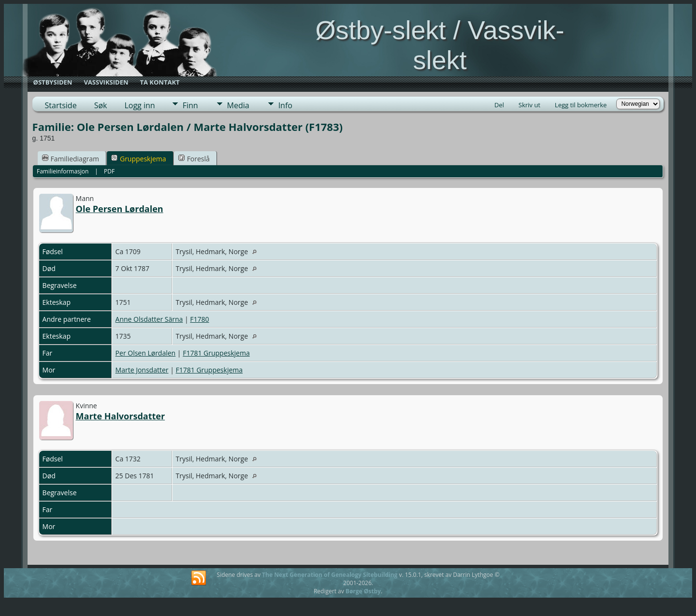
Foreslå (194, 159)
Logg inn (139, 105)
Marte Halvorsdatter (120, 416)
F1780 (199, 319)
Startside (61, 105)
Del (499, 105)
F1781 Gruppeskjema (216, 353)
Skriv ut (529, 105)
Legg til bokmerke (581, 105)
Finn (190, 105)
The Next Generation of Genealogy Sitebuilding (330, 575)
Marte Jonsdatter (142, 370)
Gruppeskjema (139, 159)
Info (285, 105)
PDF (109, 171)
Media (238, 105)
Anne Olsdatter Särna (149, 319)
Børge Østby (363, 591)
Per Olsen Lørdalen (146, 353)
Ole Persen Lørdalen (120, 209)
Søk (101, 105)
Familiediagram (71, 159)
